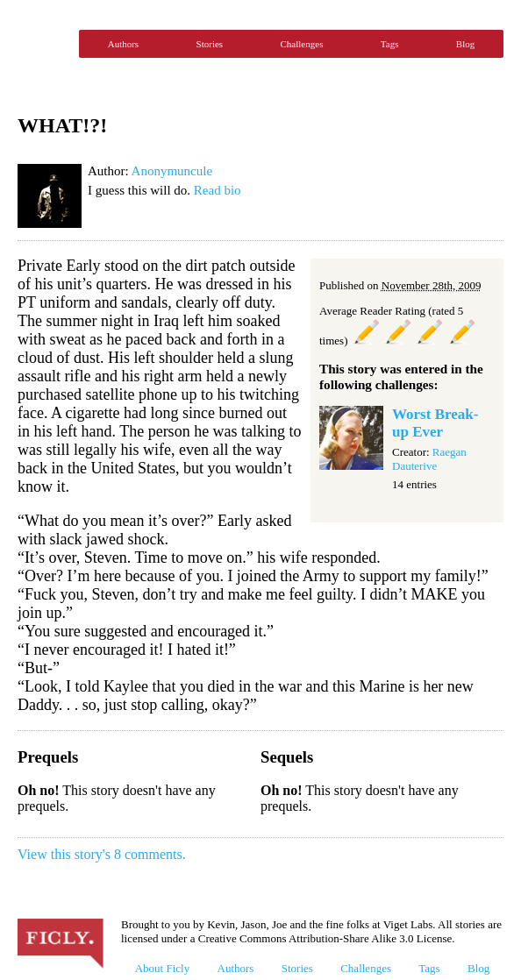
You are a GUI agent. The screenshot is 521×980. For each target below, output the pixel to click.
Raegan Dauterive (429, 459)
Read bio (218, 190)
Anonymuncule (172, 171)
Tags (390, 44)
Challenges (302, 44)
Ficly (44, 44)
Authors (123, 44)
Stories (210, 44)
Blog (465, 44)
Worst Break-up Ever (435, 423)
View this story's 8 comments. (102, 854)
